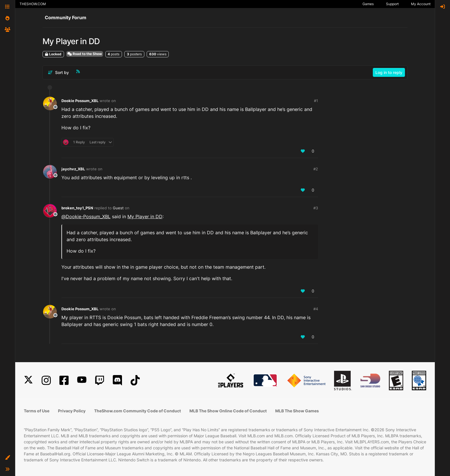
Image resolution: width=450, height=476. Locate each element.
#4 (316, 309)
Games (368, 4)
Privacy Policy (72, 411)
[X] (28, 380)
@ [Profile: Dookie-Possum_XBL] (86, 216)
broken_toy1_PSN (77, 208)
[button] (7, 458)
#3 (316, 208)
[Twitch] (100, 380)
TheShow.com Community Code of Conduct (137, 411)
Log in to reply (389, 72)
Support (392, 4)
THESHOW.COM (33, 4)
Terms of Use (37, 411)
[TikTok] (135, 380)
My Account (421, 4)
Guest (118, 208)
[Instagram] (46, 380)
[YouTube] (82, 380)
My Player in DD (145, 216)
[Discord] (117, 380)
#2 (316, 169)
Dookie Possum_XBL (80, 101)
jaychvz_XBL (73, 169)
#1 (316, 101)
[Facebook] (64, 380)
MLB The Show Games (297, 411)
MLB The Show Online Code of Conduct (228, 411)
